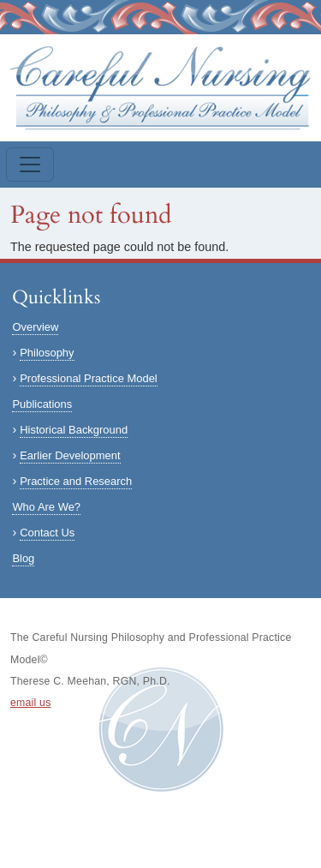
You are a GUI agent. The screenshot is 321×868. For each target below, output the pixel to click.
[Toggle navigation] (30, 165)
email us (31, 703)
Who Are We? (46, 507)
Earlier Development (70, 455)
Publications (42, 404)
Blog (23, 558)
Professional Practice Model (89, 378)
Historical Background (74, 430)
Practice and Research (76, 481)
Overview (35, 327)
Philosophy (47, 353)
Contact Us (47, 533)
